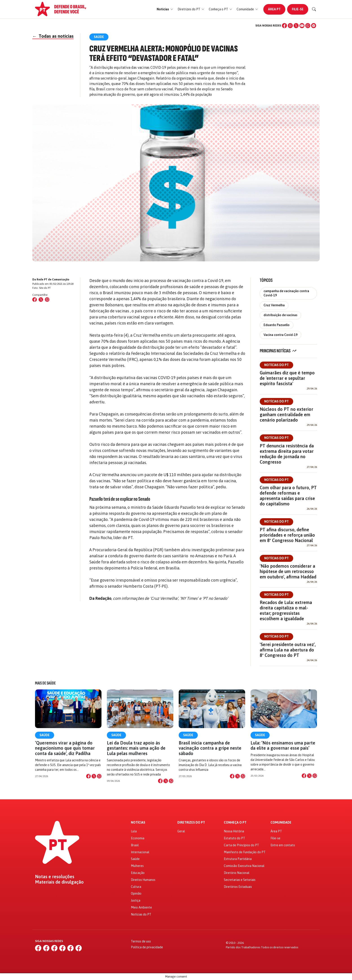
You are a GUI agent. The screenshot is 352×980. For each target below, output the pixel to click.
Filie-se (298, 9)
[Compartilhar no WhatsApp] (47, 300)
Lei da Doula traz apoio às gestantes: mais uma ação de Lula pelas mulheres (136, 748)
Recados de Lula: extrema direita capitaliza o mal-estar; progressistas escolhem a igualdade (286, 610)
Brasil (135, 845)
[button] (165, 9)
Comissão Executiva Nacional (244, 866)
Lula (134, 831)
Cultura (136, 887)
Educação (138, 873)
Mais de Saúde (45, 683)
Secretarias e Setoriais (240, 880)
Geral (181, 831)
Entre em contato (283, 845)
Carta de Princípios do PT (241, 845)
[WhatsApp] (308, 26)
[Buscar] (314, 9)
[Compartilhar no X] (94, 776)
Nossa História (234, 831)
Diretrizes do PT (191, 823)
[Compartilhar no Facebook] (35, 300)
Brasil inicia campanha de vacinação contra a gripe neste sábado (210, 748)
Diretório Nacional (237, 873)
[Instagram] (290, 26)
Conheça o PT (235, 823)
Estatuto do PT (234, 838)
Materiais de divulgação (59, 882)
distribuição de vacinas (280, 315)
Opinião (136, 893)
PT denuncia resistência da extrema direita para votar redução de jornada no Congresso (287, 454)
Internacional (140, 852)
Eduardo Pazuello (277, 325)
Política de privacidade (147, 947)
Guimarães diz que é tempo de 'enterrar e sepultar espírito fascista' (287, 378)
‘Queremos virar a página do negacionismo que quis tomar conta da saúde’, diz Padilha (65, 748)
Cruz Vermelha (274, 305)
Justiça (136, 900)
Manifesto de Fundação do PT (245, 852)
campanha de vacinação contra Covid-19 (286, 293)
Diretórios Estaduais (238, 887)
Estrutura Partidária (238, 859)
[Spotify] (314, 26)
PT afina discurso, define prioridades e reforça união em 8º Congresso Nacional (287, 535)
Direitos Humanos (143, 880)
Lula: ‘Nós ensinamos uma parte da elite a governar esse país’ (283, 745)
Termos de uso (141, 941)
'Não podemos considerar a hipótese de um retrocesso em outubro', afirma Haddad (288, 571)
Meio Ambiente (141, 907)
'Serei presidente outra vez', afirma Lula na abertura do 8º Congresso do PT (288, 650)
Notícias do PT (276, 365)
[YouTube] (302, 26)
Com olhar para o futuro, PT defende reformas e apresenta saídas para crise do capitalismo (288, 496)
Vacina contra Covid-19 (280, 335)
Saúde (45, 735)
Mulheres (137, 866)
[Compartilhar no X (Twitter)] (41, 300)
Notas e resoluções (55, 877)
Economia (138, 838)
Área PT (274, 9)
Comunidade (281, 823)
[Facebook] (284, 26)
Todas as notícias (53, 36)
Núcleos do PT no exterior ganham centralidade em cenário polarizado (286, 414)
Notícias (138, 823)
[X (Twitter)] (296, 26)
